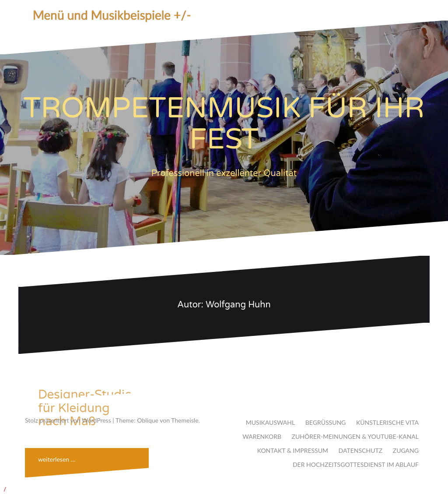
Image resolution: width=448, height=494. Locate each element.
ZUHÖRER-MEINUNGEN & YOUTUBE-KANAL (355, 436)
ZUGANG (406, 450)
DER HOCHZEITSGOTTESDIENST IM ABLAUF (356, 464)
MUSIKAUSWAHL (270, 422)
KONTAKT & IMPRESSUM (293, 450)
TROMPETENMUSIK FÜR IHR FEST (224, 124)
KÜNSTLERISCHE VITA (387, 422)
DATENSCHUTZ (361, 450)
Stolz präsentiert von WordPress (68, 420)
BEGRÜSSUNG (326, 422)
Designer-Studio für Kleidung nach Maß (85, 408)
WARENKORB (262, 436)
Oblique (148, 420)
